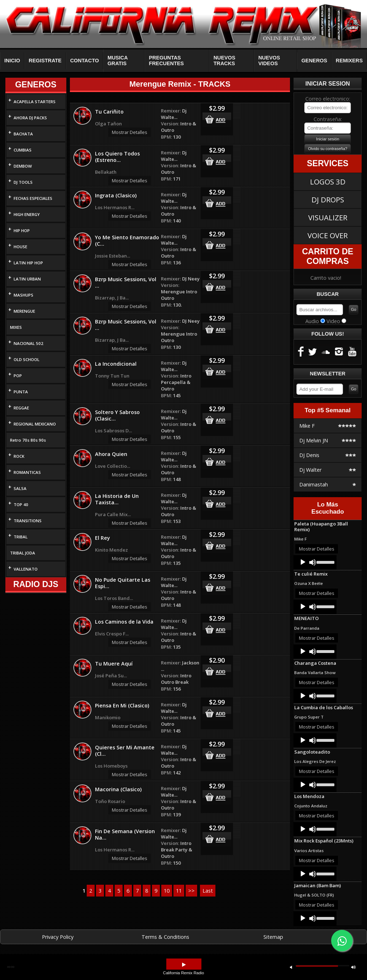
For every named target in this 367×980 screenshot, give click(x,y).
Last (208, 891)
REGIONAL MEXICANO (35, 424)
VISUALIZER (328, 217)
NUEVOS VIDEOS (269, 61)
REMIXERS (349, 61)
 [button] (291, 967)
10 (167, 891)
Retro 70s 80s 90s (28, 440)
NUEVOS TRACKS (225, 61)
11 (179, 891)
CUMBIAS (23, 150)
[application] (315, 562)
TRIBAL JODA (23, 553)
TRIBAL (21, 537)
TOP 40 (21, 505)
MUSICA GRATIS (118, 61)
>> (191, 891)
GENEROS (314, 61)
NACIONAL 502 (28, 343)
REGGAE (21, 408)
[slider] (325, 562)
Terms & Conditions (165, 937)
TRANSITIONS (28, 521)
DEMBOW (23, 166)
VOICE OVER (328, 235)
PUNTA (21, 392)
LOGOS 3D (328, 182)
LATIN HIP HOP (28, 263)
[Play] (303, 562)
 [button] (353, 967)
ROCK (19, 456)
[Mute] (313, 562)
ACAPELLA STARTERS (35, 102)
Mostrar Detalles (130, 132)
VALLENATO (26, 569)
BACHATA (23, 134)
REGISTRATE (45, 61)
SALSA (20, 488)
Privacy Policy (58, 937)
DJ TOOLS (23, 182)
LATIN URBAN (27, 279)
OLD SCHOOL (27, 359)
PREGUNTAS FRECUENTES (166, 61)
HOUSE (20, 247)
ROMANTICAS (27, 472)
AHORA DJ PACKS (30, 118)
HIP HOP (22, 230)
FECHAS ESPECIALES (33, 198)
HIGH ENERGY (27, 214)
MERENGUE (24, 311)
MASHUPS (23, 295)
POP (18, 376)
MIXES (16, 327)
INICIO (12, 61)
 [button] (184, 965)
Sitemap (273, 937)
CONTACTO (85, 61)
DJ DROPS (328, 200)
